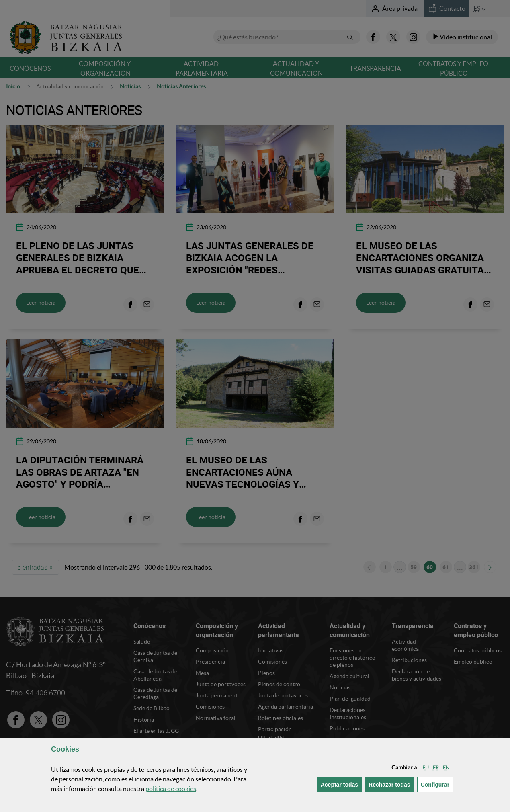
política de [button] (171, 789)
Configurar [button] (437, 784)
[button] (426, 768)
